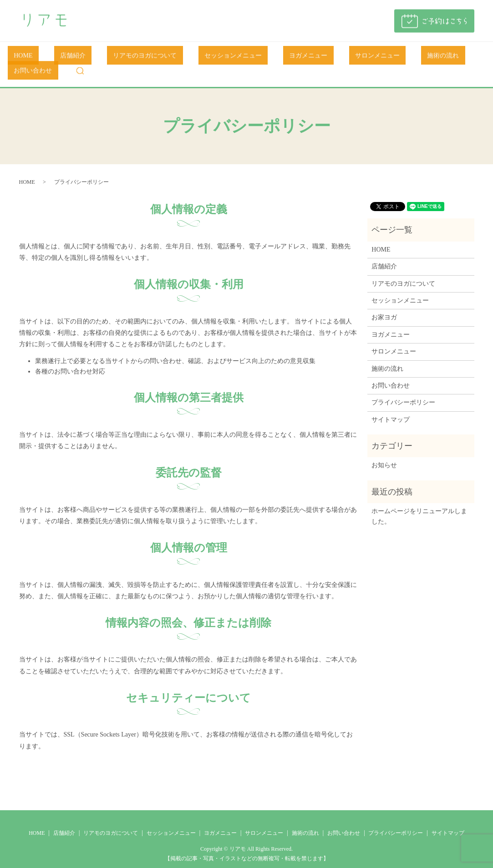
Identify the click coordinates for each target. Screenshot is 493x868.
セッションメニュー (202, 58)
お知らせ (384, 452)
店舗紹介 (66, 58)
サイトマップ (391, 406)
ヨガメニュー (265, 58)
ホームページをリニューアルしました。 (419, 502)
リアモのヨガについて (126, 58)
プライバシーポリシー (403, 389)
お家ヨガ (384, 304)
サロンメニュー (322, 58)
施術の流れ (375, 58)
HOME (29, 58)
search (467, 57)
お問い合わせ (426, 58)
